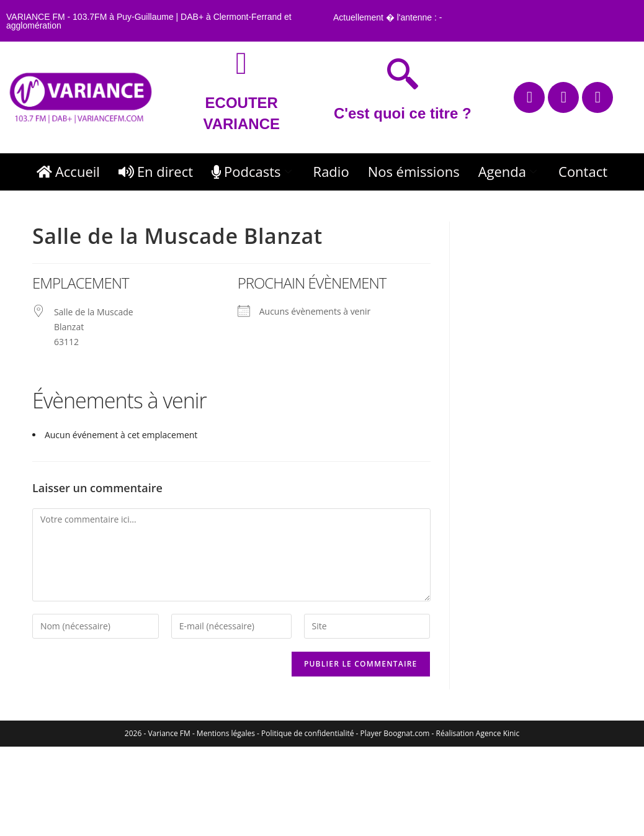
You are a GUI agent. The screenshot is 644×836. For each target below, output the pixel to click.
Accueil (68, 171)
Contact (583, 171)
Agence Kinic (498, 733)
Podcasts (253, 171)
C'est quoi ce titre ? (403, 113)
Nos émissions (414, 171)
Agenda (509, 171)
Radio (331, 171)
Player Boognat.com (395, 733)
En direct (156, 171)
